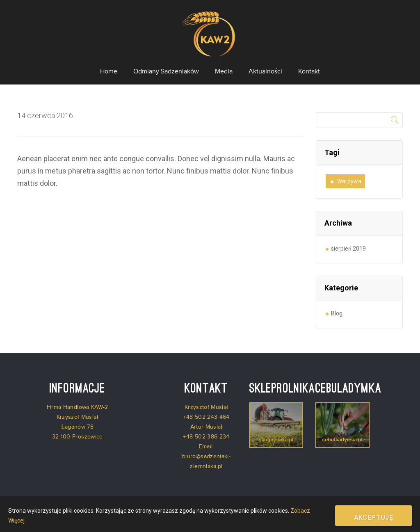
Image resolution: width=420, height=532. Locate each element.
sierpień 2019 (348, 249)
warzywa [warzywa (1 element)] (349, 181)
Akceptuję (374, 517)
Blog (337, 313)
